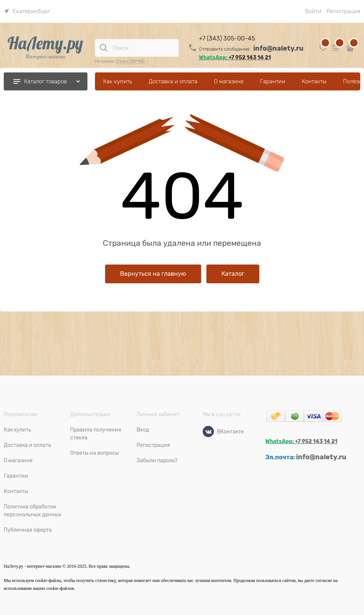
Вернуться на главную (153, 274)
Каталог (233, 274)
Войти (313, 11)
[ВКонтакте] (208, 432)
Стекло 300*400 (130, 61)
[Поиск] (104, 48)
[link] (27, 11)
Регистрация (343, 11)
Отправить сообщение (224, 49)
